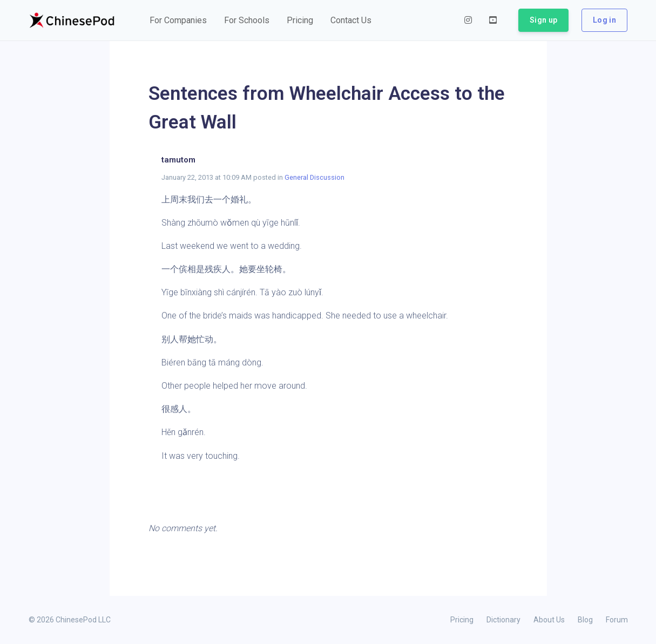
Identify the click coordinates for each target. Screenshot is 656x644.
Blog (585, 620)
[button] (178, 21)
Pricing (462, 620)
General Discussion (315, 177)
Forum (617, 620)
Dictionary (503, 620)
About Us (549, 620)
